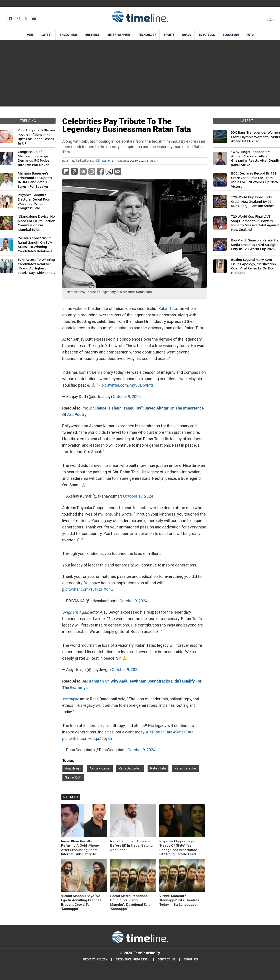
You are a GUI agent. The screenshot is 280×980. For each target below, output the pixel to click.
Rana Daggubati (130, 768)
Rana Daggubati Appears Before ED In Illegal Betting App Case (131, 846)
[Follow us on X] (26, 19)
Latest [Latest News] (47, 35)
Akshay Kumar (100, 768)
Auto (250, 35)
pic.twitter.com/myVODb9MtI (127, 385)
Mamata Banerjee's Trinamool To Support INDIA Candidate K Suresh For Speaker (35, 180)
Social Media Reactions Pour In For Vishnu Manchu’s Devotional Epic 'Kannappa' (130, 903)
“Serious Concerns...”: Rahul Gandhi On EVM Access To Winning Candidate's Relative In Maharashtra (36, 245)
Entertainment (119, 35)
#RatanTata (183, 732)
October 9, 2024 (127, 397)
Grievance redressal (132, 959)
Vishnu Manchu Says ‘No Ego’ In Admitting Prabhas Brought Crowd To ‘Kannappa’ (81, 903)
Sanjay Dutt (73, 777)
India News (69, 35)
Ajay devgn (73, 768)
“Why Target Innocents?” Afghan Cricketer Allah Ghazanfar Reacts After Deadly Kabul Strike (255, 158)
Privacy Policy (95, 959)
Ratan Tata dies (186, 768)
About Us (191, 959)
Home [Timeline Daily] (30, 35)
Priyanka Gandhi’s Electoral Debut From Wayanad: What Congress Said (35, 201)
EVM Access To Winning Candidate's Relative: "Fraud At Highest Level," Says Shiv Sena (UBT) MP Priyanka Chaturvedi (36, 266)
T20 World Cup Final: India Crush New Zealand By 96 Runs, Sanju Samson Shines (253, 201)
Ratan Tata (69, 161)
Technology (147, 35)
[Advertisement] (140, 73)
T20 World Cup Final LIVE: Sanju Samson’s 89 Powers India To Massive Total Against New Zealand (255, 223)
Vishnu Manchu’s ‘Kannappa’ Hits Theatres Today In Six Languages (179, 900)
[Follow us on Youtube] (34, 19)
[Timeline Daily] (140, 937)
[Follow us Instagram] (18, 19)
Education (231, 35)
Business (92, 35)
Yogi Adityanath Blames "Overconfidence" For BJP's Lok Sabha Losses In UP (37, 137)
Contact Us (166, 959)
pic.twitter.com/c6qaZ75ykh (87, 738)
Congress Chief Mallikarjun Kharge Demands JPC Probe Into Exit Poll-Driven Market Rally (34, 158)
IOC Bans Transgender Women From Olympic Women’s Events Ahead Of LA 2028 (256, 137)
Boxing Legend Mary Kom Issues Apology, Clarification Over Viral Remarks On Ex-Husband (253, 266)
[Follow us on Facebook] (10, 19)
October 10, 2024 (138, 496)
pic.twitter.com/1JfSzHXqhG (88, 589)
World (187, 35)
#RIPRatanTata (159, 732)
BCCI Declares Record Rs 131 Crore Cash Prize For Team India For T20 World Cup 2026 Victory (254, 180)
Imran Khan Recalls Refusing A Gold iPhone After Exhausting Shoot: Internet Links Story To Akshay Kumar (80, 848)
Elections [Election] (207, 35)
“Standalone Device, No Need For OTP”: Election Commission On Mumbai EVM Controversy (37, 223)
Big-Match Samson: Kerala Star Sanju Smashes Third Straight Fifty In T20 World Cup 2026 (256, 245)
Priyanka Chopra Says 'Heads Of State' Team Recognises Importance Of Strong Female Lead (178, 848)
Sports (169, 35)
